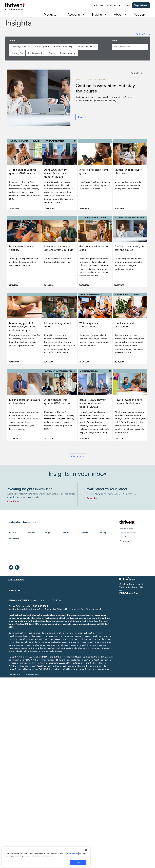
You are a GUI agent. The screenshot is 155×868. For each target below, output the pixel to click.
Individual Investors (126, 529)
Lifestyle (51, 53)
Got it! (78, 862)
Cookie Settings (16, 580)
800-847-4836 (40, 606)
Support (84, 533)
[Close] (86, 850)
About (65, 533)
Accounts (31, 533)
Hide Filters (144, 34)
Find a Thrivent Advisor (128, 537)
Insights (48, 533)
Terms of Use (14, 591)
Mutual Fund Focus (86, 46)
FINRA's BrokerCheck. (130, 593)
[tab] (52, 15)
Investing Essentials (21, 46)
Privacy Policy (73, 853)
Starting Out (17, 53)
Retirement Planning (63, 46)
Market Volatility (68, 53)
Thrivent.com (124, 541)
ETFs (10, 543)
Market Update (42, 46)
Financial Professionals (128, 533)
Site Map (102, 533)
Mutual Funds (14, 538)
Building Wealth (35, 53)
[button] (115, 5)
